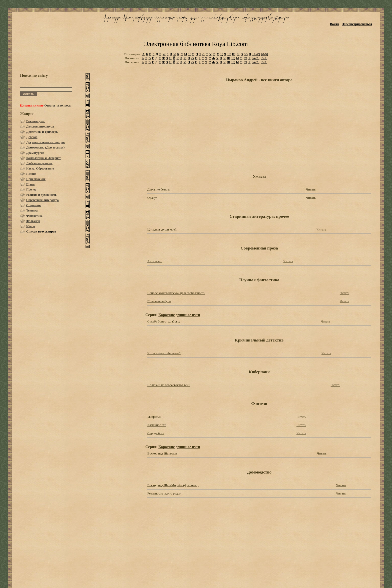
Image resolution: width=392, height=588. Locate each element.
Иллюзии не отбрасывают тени (169, 385)
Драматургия (35, 153)
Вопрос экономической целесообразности (176, 293)
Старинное (34, 205)
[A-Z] (256, 54)
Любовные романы (39, 163)
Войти (335, 24)
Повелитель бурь (159, 301)
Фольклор (33, 221)
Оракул (152, 198)
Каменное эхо (157, 425)
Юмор (31, 226)
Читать (311, 189)
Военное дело (36, 121)
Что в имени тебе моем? (164, 353)
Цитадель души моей (162, 229)
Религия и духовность (41, 195)
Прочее (31, 189)
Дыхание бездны (159, 189)
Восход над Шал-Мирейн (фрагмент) (173, 485)
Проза (30, 184)
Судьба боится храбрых (164, 321)
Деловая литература (40, 126)
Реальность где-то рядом (164, 493)
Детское (32, 137)
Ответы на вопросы (58, 105)
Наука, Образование (40, 168)
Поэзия (31, 174)
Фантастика (34, 216)
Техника (32, 210)
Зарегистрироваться (357, 24)
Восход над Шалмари (162, 453)
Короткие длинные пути (179, 315)
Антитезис (155, 261)
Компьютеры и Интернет (44, 158)
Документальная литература (46, 142)
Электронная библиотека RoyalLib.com (196, 44)
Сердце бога (156, 433)
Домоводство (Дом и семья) (45, 147)
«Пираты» (154, 417)
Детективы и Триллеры (42, 132)
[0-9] (265, 54)
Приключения (36, 179)
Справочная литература (43, 200)
